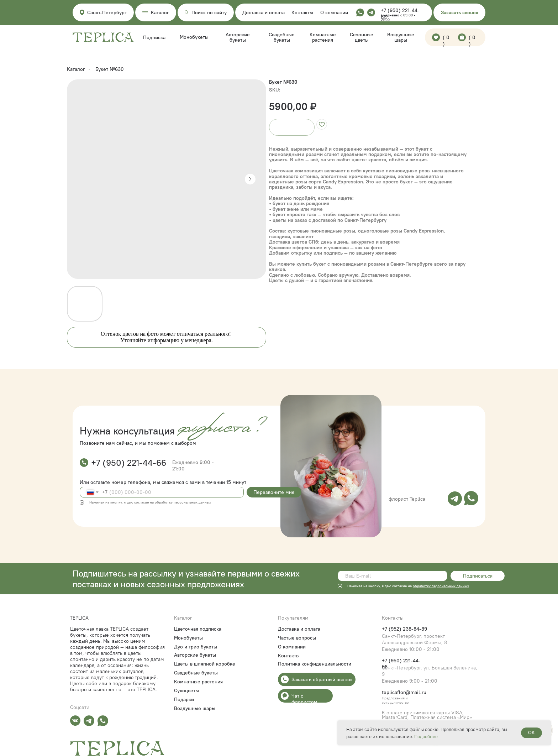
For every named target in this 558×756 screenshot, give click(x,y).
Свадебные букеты (282, 37)
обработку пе (424, 586)
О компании (334, 12)
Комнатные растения (323, 37)
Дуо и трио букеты (196, 647)
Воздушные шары (401, 37)
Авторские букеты (238, 37)
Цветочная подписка (198, 629)
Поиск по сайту (209, 12)
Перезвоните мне (274, 492)
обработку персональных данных (183, 502)
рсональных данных (452, 586)
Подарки (184, 699)
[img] (455, 499)
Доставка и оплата (264, 12)
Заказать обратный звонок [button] (322, 679)
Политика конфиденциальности (315, 664)
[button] (459, 12)
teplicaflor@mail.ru (404, 692)
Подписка (154, 37)
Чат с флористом (304, 699)
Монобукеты (194, 37)
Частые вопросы (297, 638)
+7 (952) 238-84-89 (404, 629)
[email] (393, 576)
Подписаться (478, 576)
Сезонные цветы (362, 37)
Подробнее (426, 736)
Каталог (76, 69)
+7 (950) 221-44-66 (129, 463)
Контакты (302, 12)
